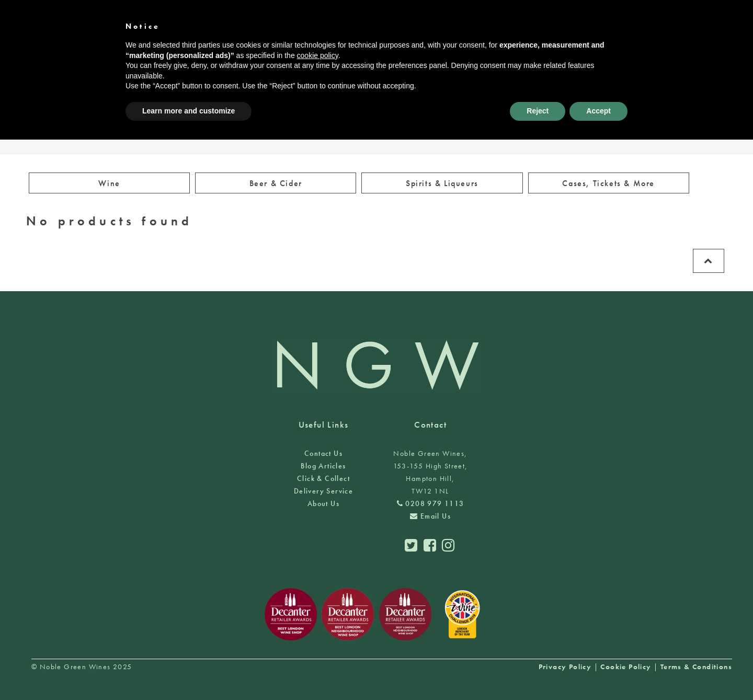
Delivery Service (323, 491)
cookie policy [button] (318, 55)
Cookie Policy (626, 667)
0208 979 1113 (431, 503)
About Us (323, 503)
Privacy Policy (565, 667)
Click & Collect (323, 478)
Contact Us (323, 453)
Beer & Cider (276, 183)
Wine (109, 183)
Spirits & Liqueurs (442, 183)
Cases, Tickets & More (608, 183)
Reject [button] (538, 111)
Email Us (430, 516)
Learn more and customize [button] (189, 111)
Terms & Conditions (696, 667)
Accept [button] (598, 111)
